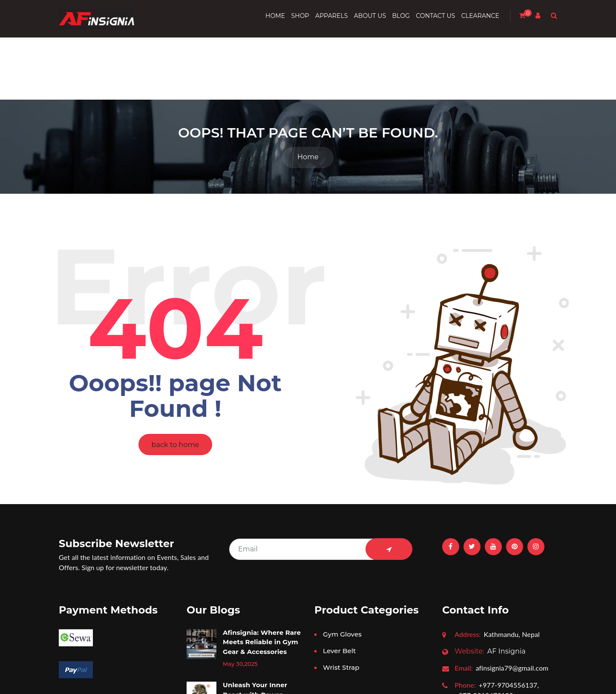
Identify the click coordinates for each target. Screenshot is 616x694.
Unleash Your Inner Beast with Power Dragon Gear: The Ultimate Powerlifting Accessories (259, 605)
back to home (176, 345)
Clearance (480, 16)
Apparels (331, 16)
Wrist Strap (341, 568)
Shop (300, 16)
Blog (401, 16)
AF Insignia (490, 552)
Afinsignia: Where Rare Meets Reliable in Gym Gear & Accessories (262, 542)
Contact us (435, 16)
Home (275, 16)
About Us (370, 16)
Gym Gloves (342, 535)
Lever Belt (339, 551)
